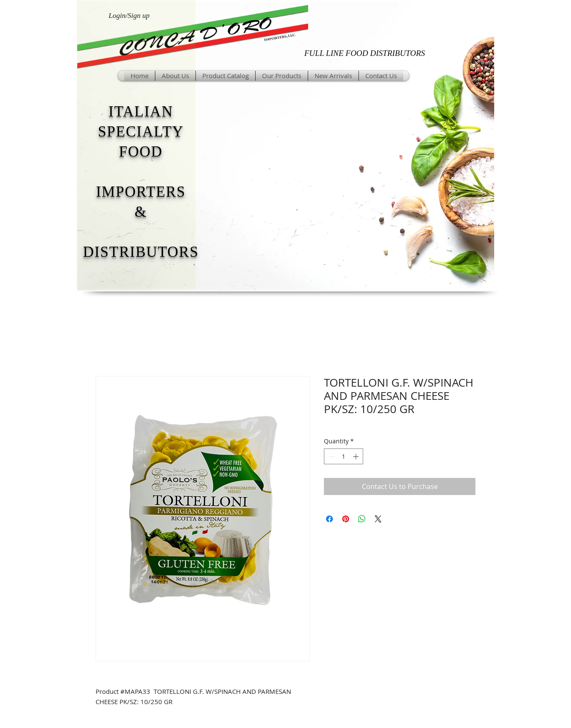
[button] (282, 76)
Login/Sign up (129, 16)
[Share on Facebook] (329, 519)
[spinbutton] (344, 456)
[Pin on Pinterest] (346, 519)
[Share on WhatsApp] (362, 519)
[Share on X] (378, 519)
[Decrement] (331, 456)
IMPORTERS (141, 192)
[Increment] (357, 456)
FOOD (141, 152)
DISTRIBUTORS (141, 252)
